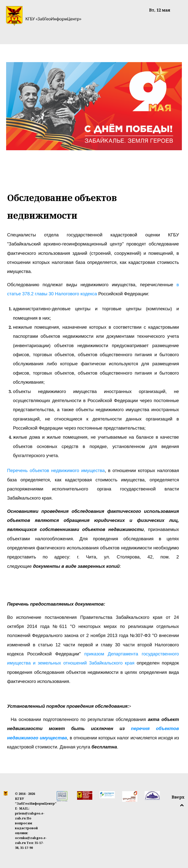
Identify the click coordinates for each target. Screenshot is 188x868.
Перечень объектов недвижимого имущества (56, 470)
